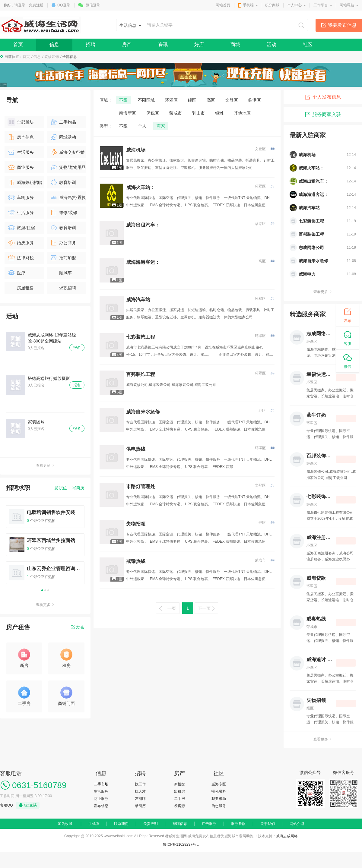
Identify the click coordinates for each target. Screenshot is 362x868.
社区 (308, 44)
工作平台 (321, 5)
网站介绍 (297, 824)
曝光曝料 (219, 791)
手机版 (94, 824)
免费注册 (36, 5)
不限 (123, 100)
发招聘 (140, 799)
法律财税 (21, 258)
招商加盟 (63, 258)
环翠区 (171, 100)
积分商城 (272, 5)
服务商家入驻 (323, 115)
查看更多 (45, 466)
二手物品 (63, 122)
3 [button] (48, 590)
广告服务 (209, 824)
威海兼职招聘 (25, 182)
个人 (142, 126)
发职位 (61, 488)
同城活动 (63, 137)
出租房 (179, 791)
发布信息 (101, 806)
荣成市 (176, 113)
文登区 (232, 100)
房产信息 (21, 137)
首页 (18, 44)
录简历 (140, 806)
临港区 (255, 100)
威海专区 (219, 784)
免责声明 (151, 824)
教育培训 (63, 182)
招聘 (91, 44)
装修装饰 (52, 57)
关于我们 (268, 824)
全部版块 (21, 122)
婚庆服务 (21, 243)
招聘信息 (180, 824)
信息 (54, 44)
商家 (161, 126)
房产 (127, 44)
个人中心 (294, 5)
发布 (78, 627)
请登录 (20, 5)
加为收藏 (65, 824)
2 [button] (45, 590)
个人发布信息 (323, 97)
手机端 (248, 5)
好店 (199, 44)
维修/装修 (64, 213)
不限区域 (146, 100)
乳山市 (198, 113)
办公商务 (63, 243)
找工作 (140, 784)
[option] (45, 547)
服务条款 (238, 824)
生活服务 (21, 152)
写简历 (78, 488)
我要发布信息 (342, 25)
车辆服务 (21, 197)
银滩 (219, 113)
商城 (235, 44)
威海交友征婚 (67, 152)
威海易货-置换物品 (68, 199)
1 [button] (42, 590)
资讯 (163, 44)
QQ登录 (64, 5)
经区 (192, 100)
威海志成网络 (287, 836)
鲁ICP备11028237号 (179, 844)
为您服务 (219, 806)
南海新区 (128, 113)
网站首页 (223, 5)
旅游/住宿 (21, 228)
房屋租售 (21, 288)
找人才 (140, 791)
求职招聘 (63, 288)
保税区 (153, 113)
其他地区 (242, 113)
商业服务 (21, 167)
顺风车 (61, 273)
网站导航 (347, 5)
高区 (211, 100)
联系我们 (121, 824)
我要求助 (219, 799)
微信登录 (93, 5)
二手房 (179, 799)
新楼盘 (179, 784)
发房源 (179, 806)
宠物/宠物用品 (68, 167)
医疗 (16, 273)
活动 (271, 44)
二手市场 (101, 784)
